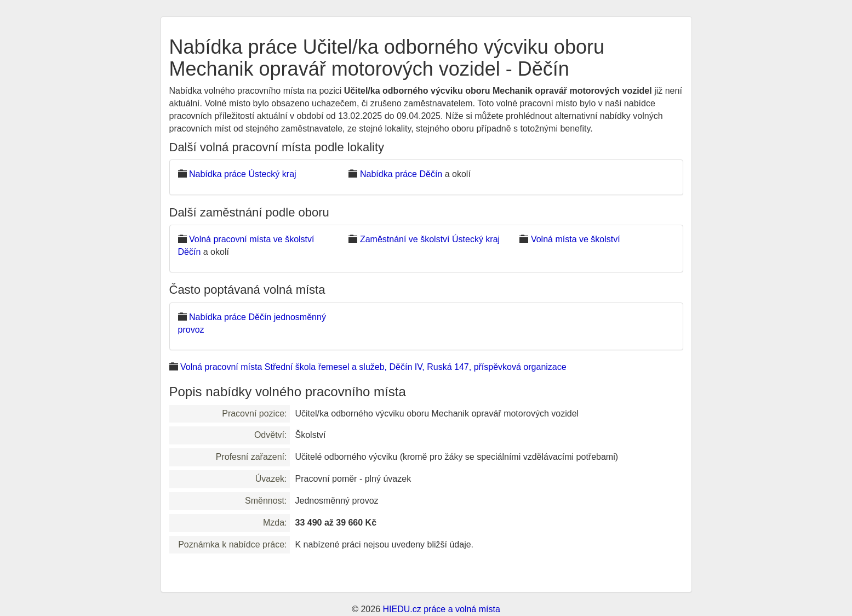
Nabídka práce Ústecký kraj (243, 174)
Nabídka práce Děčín (401, 174)
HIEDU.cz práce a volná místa (441, 609)
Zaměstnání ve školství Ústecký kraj (430, 239)
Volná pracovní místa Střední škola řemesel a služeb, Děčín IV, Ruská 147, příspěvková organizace (373, 367)
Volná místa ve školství (576, 239)
